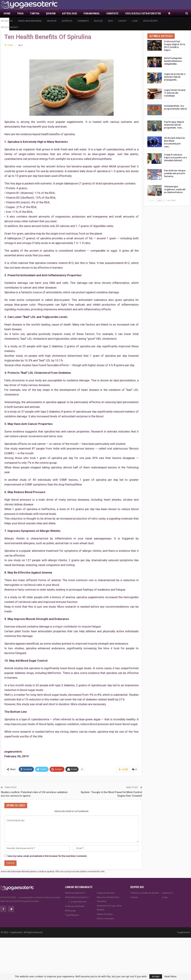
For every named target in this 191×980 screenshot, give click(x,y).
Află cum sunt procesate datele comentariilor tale (80, 871)
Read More (170, 976)
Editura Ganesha (105, 914)
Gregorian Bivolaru (106, 893)
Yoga (20, 13)
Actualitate (7, 21)
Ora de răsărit (150, 21)
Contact (122, 21)
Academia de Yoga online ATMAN (109, 908)
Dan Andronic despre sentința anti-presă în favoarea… (175, 173)
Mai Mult (131, 13)
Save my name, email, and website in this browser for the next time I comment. (47, 856)
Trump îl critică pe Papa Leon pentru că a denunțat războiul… (175, 158)
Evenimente (83, 21)
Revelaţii (98, 21)
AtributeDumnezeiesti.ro (77, 897)
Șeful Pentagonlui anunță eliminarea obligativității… (173, 61)
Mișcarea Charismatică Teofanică (108, 899)
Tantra (35, 13)
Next (160, 200)
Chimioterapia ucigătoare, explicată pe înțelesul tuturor (175, 189)
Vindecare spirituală (75, 906)
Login (135, 21)
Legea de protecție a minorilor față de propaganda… (175, 77)
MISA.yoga (70, 910)
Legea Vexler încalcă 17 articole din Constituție (175, 93)
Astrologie (70, 13)
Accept (156, 976)
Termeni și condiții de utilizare (145, 893)
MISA (110, 21)
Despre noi (67, 21)
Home (7, 13)
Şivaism (51, 13)
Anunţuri (52, 21)
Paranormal (92, 13)
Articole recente (9, 27)
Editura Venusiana (105, 918)
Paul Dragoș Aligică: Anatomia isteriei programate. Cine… (174, 125)
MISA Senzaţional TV (75, 893)
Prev (152, 200)
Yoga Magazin (72, 915)
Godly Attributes (79, 901)
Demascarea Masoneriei (30, 21)
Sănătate (112, 13)
